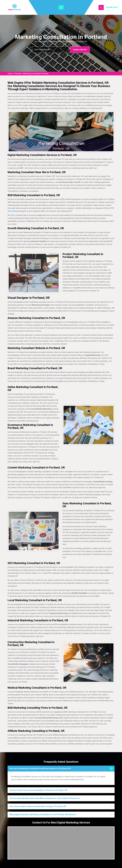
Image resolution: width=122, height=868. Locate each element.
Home (10, 74)
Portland (18, 74)
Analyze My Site (80, 50)
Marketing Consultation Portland (36, 74)
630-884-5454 (112, 7)
